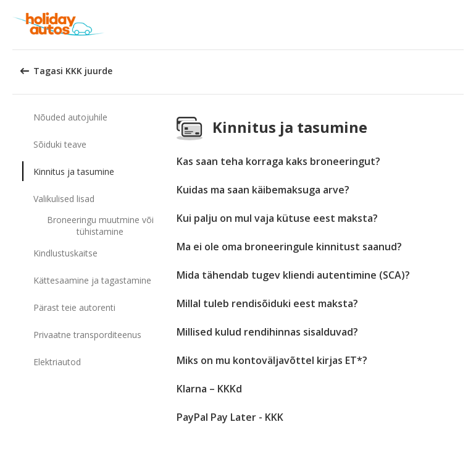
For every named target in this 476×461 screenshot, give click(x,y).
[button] (462, 25)
